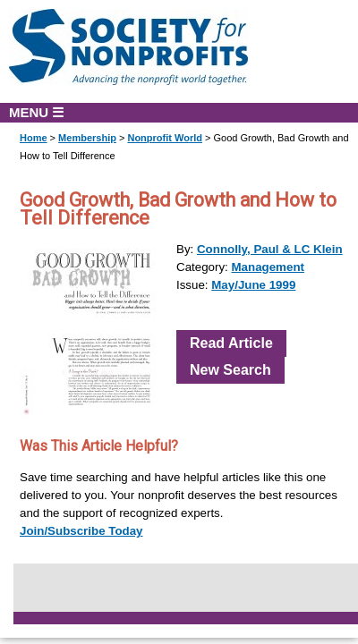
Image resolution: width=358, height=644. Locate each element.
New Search (230, 370)
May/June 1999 (253, 285)
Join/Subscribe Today (81, 531)
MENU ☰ (36, 112)
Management (268, 267)
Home (34, 138)
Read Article (231, 343)
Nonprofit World (165, 138)
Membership (87, 138)
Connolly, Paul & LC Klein (270, 249)
